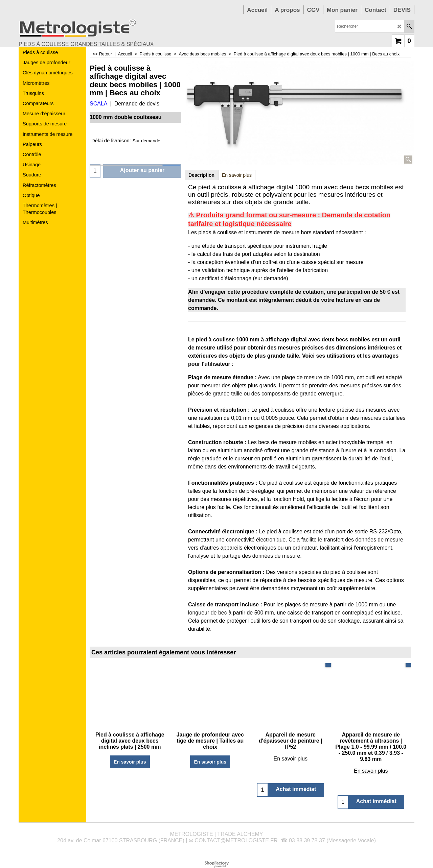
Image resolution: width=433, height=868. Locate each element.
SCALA (98, 104)
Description (201, 175)
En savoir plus (237, 175)
